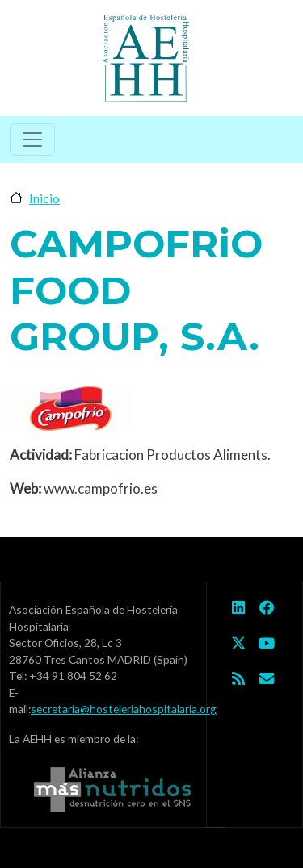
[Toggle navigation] (32, 140)
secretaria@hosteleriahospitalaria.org (124, 709)
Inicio (44, 198)
